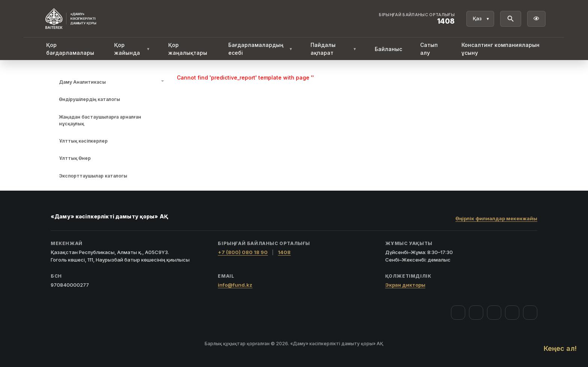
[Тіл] (480, 19)
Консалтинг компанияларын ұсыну (501, 49)
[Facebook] (458, 313)
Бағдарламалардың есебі (261, 49)
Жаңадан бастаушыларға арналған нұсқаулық (100, 120)
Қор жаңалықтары (188, 49)
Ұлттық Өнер (75, 158)
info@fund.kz (235, 285)
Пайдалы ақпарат (333, 49)
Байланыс (388, 49)
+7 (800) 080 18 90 (243, 252)
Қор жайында (132, 49)
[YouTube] (494, 313)
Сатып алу (429, 49)
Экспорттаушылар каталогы (93, 176)
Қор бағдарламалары (70, 49)
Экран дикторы (405, 285)
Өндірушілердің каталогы (90, 99)
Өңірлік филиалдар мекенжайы (496, 218)
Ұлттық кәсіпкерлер (83, 141)
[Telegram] (512, 313)
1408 (284, 252)
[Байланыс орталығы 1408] (417, 19)
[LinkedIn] (530, 313)
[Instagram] (476, 313)
